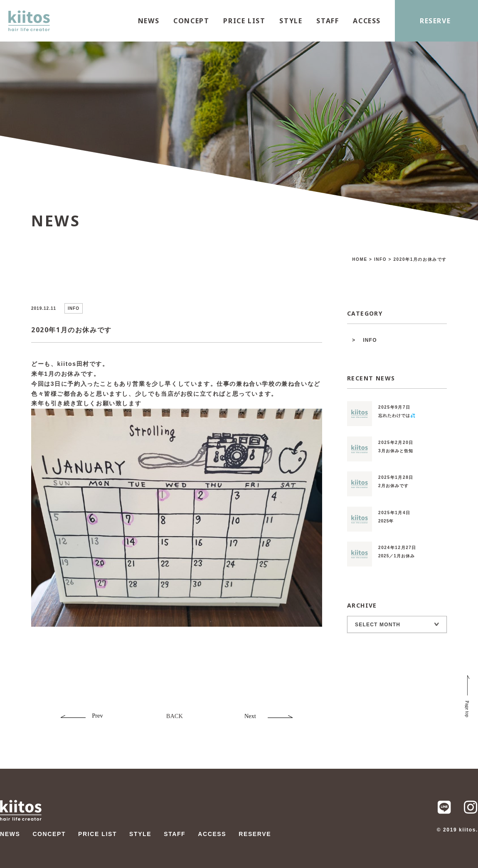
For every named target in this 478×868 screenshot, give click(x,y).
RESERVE (435, 21)
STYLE (291, 21)
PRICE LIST (244, 21)
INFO (370, 340)
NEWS (149, 21)
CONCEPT (191, 21)
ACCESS (367, 21)
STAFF (328, 21)
